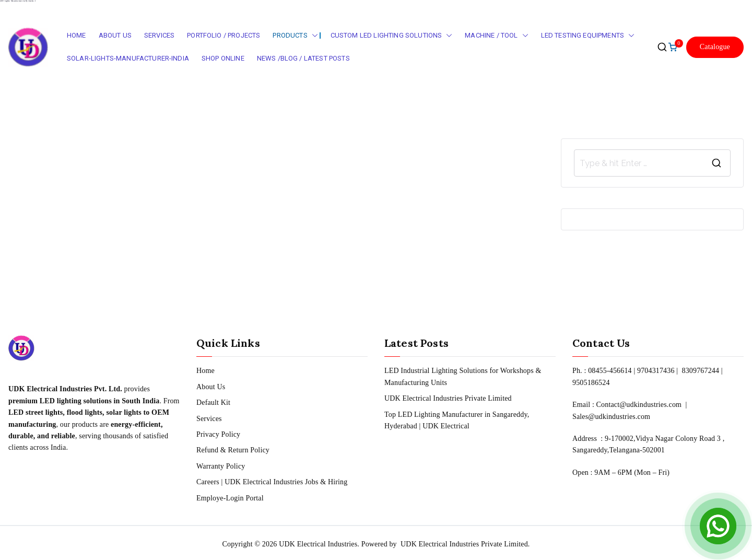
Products (295, 36)
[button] (313, 36)
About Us (115, 35)
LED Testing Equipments (588, 36)
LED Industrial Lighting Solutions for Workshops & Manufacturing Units (463, 376)
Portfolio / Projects (224, 35)
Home (77, 35)
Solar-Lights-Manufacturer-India (128, 58)
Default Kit (213, 402)
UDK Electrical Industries (318, 544)
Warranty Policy (221, 466)
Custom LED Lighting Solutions (392, 36)
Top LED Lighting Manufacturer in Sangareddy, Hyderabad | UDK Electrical (457, 420)
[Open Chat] (718, 526)
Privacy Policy (218, 434)
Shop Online (223, 58)
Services (159, 35)
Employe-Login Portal (230, 498)
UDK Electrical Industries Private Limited (448, 398)
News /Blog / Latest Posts (303, 58)
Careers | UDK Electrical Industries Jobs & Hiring (272, 482)
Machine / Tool (496, 36)
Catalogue (715, 47)
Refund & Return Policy (233, 450)
